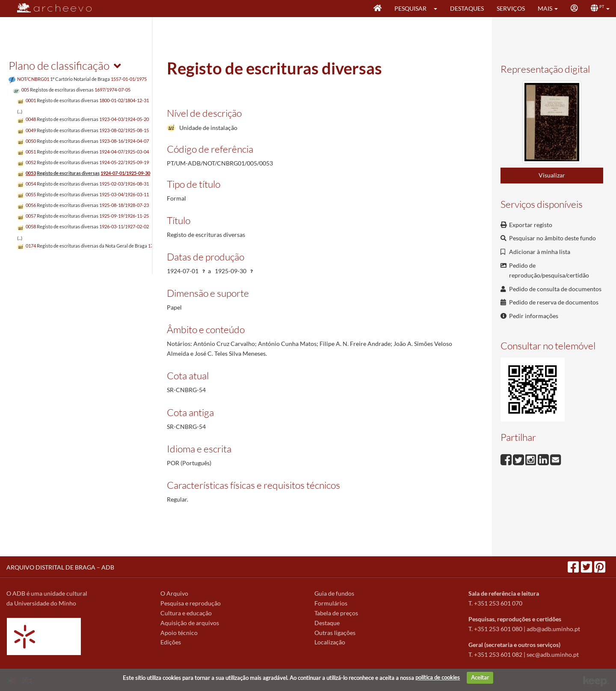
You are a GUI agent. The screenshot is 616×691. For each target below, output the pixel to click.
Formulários (331, 603)
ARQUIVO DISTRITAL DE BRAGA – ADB (60, 567)
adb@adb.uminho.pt (553, 629)
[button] (438, 9)
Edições (171, 642)
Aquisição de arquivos (190, 623)
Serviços (511, 8)
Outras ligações (335, 633)
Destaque (327, 623)
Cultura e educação (186, 613)
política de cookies (438, 677)
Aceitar (480, 677)
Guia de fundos (334, 593)
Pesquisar (410, 8)
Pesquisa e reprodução (191, 603)
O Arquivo (174, 593)
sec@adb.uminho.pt (553, 654)
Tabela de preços (336, 613)
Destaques (467, 8)
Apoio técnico (179, 633)
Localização (330, 642)
